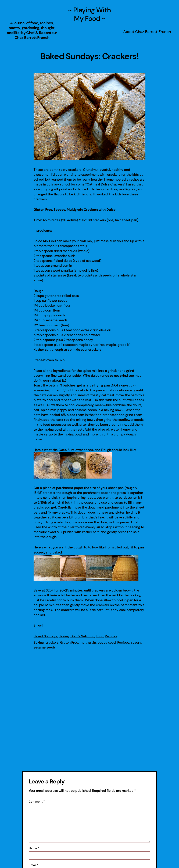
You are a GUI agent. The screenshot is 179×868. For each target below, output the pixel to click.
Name (34, 848)
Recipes (111, 636)
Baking (64, 636)
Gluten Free (69, 643)
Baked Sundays (45, 636)
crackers (52, 643)
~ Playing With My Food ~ (89, 14)
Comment (37, 802)
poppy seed (107, 643)
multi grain (88, 643)
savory (136, 643)
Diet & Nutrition (82, 636)
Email (33, 865)
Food (100, 636)
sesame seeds (45, 647)
